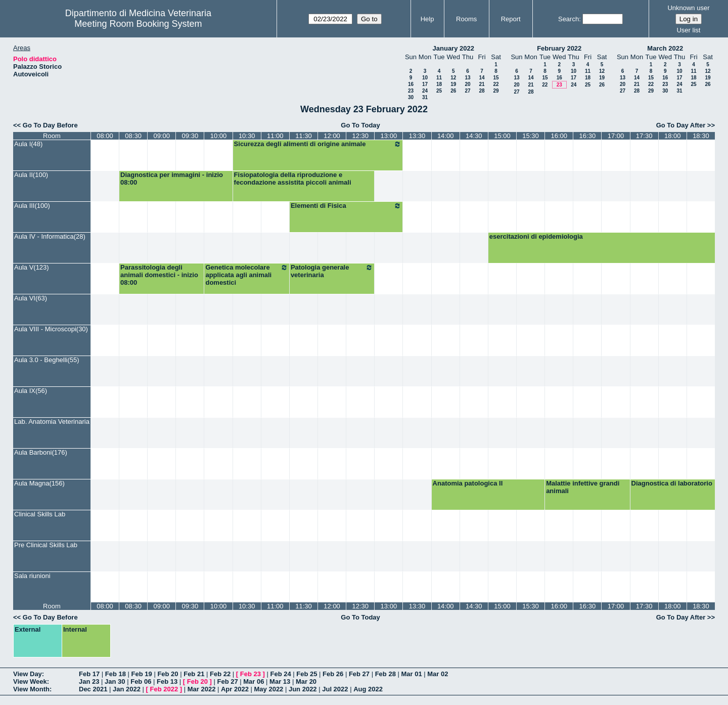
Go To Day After (681, 125)
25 (439, 91)
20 (467, 84)
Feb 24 (280, 674)
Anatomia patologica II (468, 483)
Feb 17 (89, 674)
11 (439, 78)
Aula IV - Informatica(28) (50, 236)
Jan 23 (89, 681)
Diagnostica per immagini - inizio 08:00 (172, 179)
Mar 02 (438, 674)
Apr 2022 (235, 689)
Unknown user (688, 8)
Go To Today (360, 125)
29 (496, 91)
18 (439, 84)
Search (568, 19)
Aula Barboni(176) (41, 452)
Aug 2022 (368, 689)
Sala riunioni (32, 576)
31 (425, 97)
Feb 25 (307, 674)
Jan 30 (115, 681)
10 (425, 78)
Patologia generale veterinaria (332, 271)
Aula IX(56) (31, 391)
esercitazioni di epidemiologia (536, 236)
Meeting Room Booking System (138, 24)
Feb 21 (194, 674)
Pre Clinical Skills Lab (46, 545)
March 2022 (665, 48)
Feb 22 (220, 674)
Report (511, 19)
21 (482, 84)
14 (482, 78)
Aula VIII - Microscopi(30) (51, 329)
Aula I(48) (28, 144)
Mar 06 (254, 681)
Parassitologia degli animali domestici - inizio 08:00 (159, 275)
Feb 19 (142, 674)
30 (411, 97)
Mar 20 (306, 681)
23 (411, 91)
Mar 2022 (202, 689)
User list (688, 30)
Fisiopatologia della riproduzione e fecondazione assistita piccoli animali (293, 179)
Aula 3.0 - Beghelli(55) (47, 360)
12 (453, 78)
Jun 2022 (303, 689)
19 (453, 84)
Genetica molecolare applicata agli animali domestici (246, 275)
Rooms (466, 19)
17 (425, 84)
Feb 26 (333, 674)
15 (496, 78)
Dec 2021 (93, 689)
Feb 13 (167, 681)
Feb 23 (251, 674)
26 (453, 91)
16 (411, 84)
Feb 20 (168, 674)
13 (467, 78)
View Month (31, 689)
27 (467, 91)
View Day (28, 674)
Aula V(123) (32, 267)
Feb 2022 (164, 689)
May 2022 (269, 689)
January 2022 (453, 48)
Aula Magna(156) (39, 483)
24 (425, 91)
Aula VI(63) (31, 298)
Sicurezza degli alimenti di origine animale (318, 144)
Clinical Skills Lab (40, 514)
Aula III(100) (32, 206)
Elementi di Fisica (346, 206)
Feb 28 (385, 674)
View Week (30, 681)
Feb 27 (359, 674)
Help (427, 19)
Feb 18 (116, 674)
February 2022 (559, 48)
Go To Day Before (50, 125)
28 (482, 91)
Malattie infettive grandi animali (583, 487)
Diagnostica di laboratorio (672, 483)
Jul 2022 (335, 689)
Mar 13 (280, 681)
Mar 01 (411, 674)
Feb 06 (141, 681)
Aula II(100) (31, 175)
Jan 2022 (127, 689)
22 (496, 84)
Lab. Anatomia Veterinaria (52, 422)
